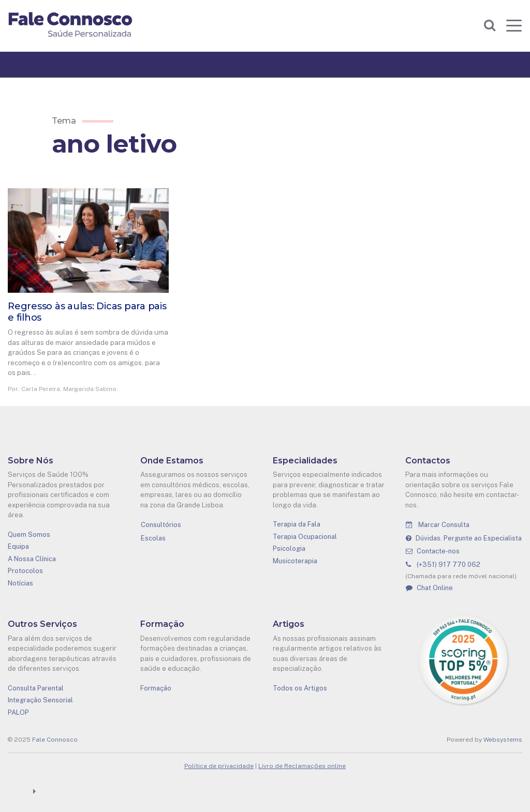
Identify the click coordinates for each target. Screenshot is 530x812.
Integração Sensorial (40, 700)
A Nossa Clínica (32, 559)
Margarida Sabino (90, 389)
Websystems (503, 740)
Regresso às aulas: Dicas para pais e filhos (87, 312)
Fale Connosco (55, 740)
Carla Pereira (41, 389)
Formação (156, 688)
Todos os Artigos (300, 688)
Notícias (20, 583)
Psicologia (289, 548)
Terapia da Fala (297, 524)
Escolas (153, 538)
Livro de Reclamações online (302, 766)
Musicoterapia (295, 561)
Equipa (18, 546)
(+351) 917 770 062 (443, 565)
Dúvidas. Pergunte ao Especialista (464, 538)
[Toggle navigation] (514, 25)
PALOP (18, 712)
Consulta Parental (36, 688)
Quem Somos (29, 535)
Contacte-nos (433, 551)
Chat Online (429, 588)
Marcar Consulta (438, 525)
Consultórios (161, 525)
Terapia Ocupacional (305, 537)
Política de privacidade (219, 766)
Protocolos (25, 571)
